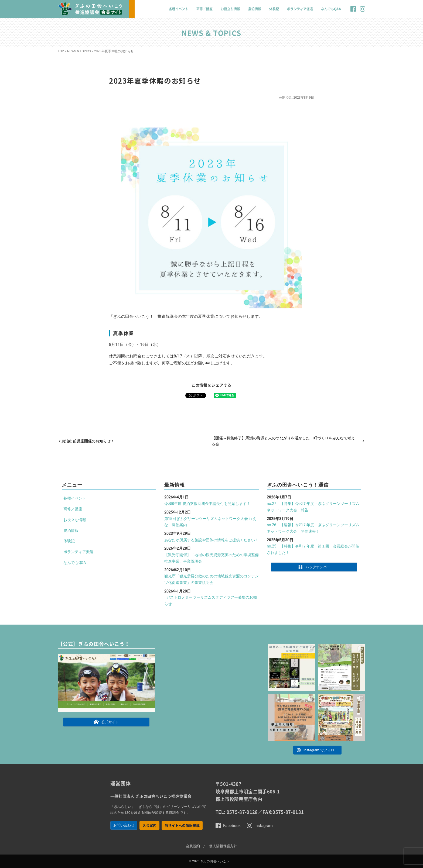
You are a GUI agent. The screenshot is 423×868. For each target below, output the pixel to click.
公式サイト (106, 722)
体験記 (274, 9)
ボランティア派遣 (300, 9)
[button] (353, 12)
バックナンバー (314, 567)
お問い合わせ (124, 825)
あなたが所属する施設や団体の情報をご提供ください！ (211, 540)
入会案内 (149, 825)
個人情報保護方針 (223, 846)
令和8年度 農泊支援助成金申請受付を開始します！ (207, 504)
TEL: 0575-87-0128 (237, 812)
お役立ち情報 (230, 9)
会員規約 (193, 846)
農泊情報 (255, 9)
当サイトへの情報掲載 (182, 825)
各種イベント (179, 9)
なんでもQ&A (331, 9)
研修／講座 (204, 9)
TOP (61, 51)
